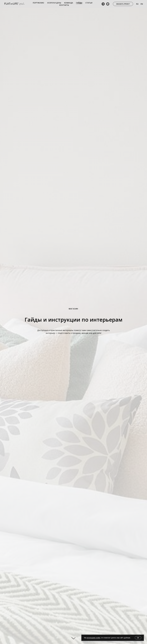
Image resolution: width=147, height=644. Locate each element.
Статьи (89, 3)
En (142, 4)
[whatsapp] (108, 4)
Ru (137, 4)
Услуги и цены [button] (54, 3)
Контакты (64, 5)
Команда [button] (69, 3)
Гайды (79, 3)
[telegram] (103, 4)
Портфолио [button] (38, 3)
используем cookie (93, 638)
